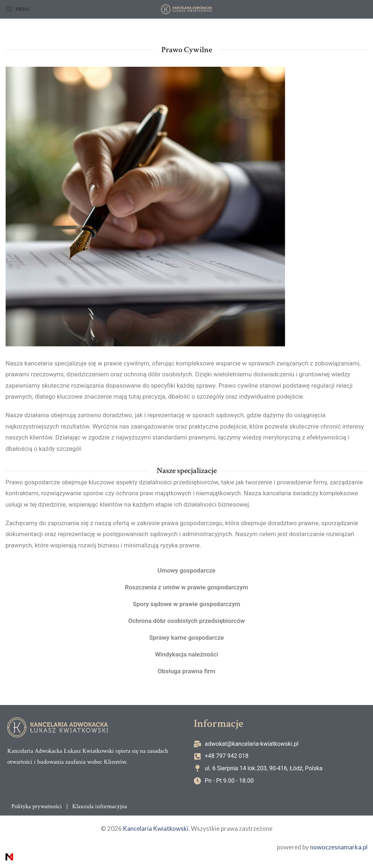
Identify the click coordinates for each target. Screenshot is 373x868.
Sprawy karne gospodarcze (186, 638)
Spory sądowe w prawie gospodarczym (186, 604)
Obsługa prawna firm (187, 671)
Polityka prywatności (37, 806)
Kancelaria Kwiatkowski (156, 829)
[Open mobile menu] (18, 9)
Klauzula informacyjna (100, 806)
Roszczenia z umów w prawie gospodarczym (186, 587)
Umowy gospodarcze (186, 570)
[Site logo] (186, 9)
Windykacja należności (186, 654)
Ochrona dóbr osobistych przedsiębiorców (187, 621)
